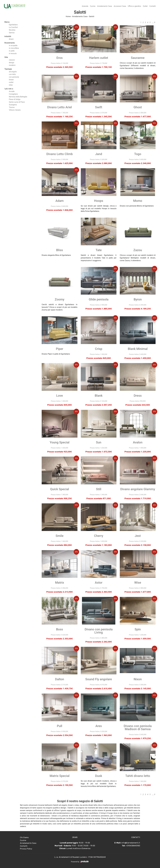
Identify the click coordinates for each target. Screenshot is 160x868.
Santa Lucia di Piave (17, 102)
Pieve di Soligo (15, 99)
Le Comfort (13, 27)
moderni (12, 65)
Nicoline (12, 30)
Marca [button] (7, 22)
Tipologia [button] (8, 69)
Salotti (92, 16)
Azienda (85, 6)
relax (11, 85)
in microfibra (14, 48)
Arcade (12, 91)
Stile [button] (6, 57)
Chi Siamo (24, 837)
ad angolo (13, 72)
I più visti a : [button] (9, 89)
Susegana (13, 105)
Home (68, 16)
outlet (11, 82)
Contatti (152, 6)
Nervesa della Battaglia (18, 97)
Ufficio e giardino (134, 6)
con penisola (14, 77)
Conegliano (13, 94)
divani (11, 39)
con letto (12, 74)
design (11, 63)
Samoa (12, 33)
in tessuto (13, 53)
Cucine (93, 6)
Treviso (12, 107)
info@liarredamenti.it (131, 843)
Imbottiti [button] (8, 36)
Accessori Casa (120, 6)
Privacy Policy (26, 849)
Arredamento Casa (104, 6)
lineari (11, 80)
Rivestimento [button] (10, 43)
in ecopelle (13, 45)
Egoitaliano (13, 25)
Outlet (145, 6)
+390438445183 (133, 846)
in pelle (12, 51)
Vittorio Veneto (15, 110)
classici (12, 60)
